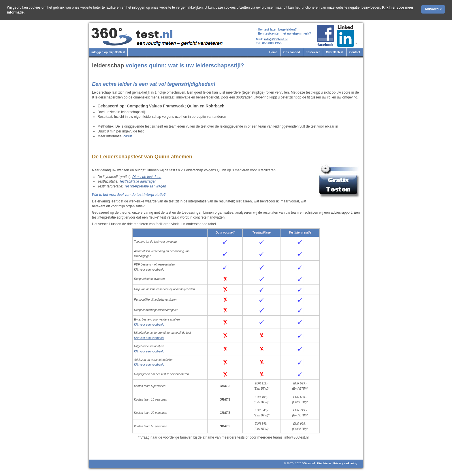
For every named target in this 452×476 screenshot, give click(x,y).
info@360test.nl (276, 39)
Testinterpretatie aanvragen (145, 186)
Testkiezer (313, 52)
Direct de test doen (147, 177)
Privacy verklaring (345, 463)
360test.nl (308, 463)
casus (128, 136)
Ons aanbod (292, 52)
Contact (355, 52)
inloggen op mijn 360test (108, 52)
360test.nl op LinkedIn (348, 36)
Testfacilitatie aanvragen (138, 181)
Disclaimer (324, 463)
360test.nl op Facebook (326, 36)
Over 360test (335, 52)
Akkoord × (433, 9)
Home (273, 52)
